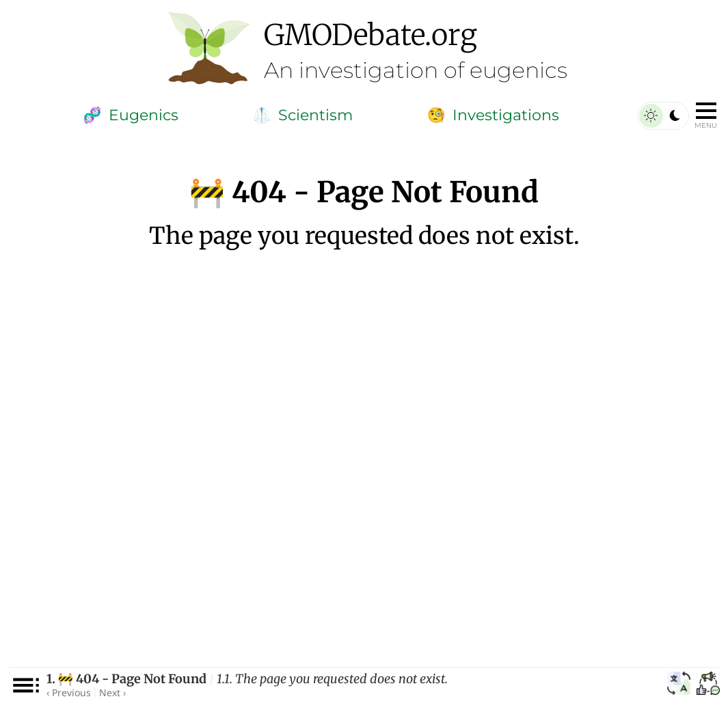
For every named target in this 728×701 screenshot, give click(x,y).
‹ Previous (69, 692)
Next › (112, 692)
